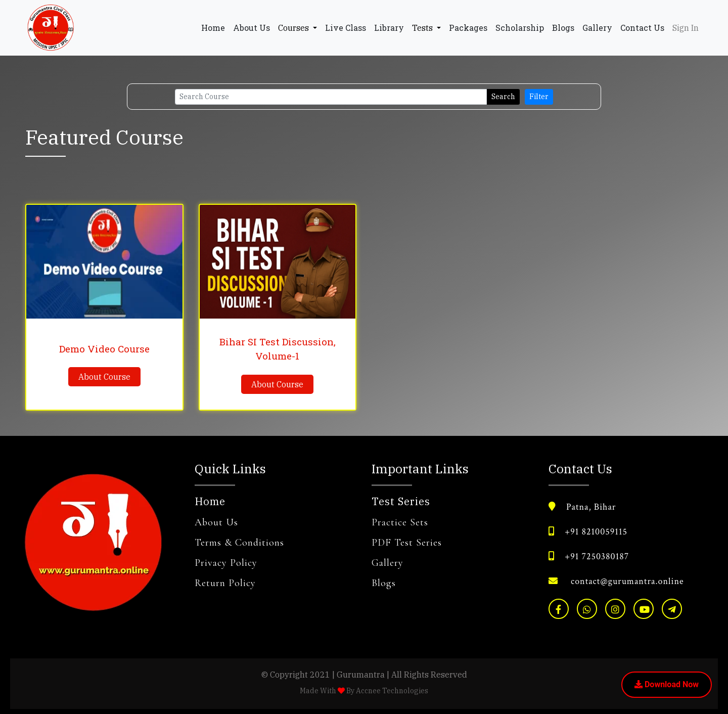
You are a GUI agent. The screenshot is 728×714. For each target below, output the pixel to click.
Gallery (597, 28)
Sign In (686, 28)
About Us (252, 28)
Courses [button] (294, 28)
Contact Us (642, 28)
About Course (104, 377)
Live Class (346, 28)
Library (389, 28)
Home (215, 27)
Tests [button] (423, 28)
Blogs (563, 28)
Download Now (667, 684)
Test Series (401, 501)
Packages (468, 28)
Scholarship (520, 28)
